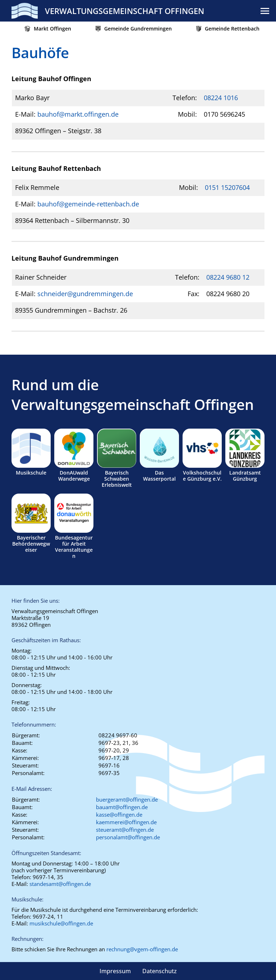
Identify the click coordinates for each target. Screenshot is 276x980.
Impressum (115, 971)
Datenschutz (160, 971)
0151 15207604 (227, 187)
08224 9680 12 (228, 277)
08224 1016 (221, 98)
